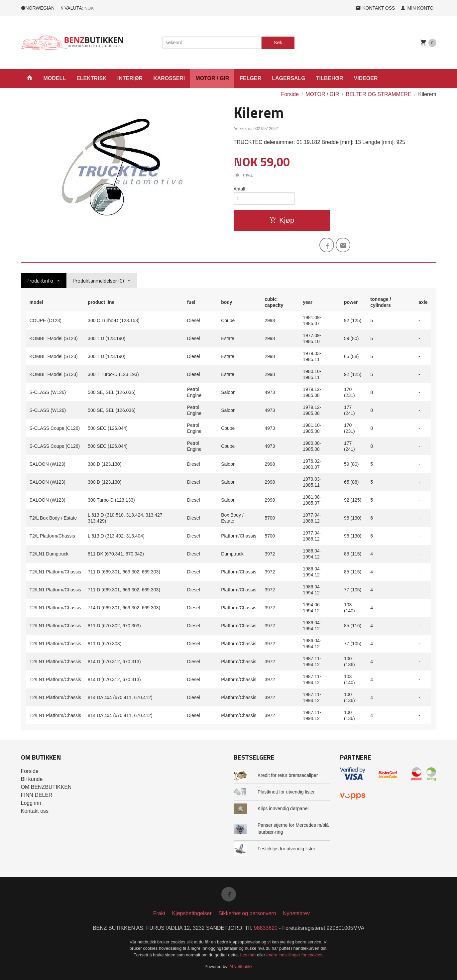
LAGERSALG (288, 78)
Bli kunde (32, 779)
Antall (239, 189)
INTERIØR (130, 78)
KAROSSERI (169, 78)
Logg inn (31, 803)
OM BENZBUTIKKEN (46, 787)
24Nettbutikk (241, 967)
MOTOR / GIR (212, 78)
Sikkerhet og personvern (247, 913)
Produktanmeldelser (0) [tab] (98, 281)
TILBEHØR (330, 78)
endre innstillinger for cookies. (295, 955)
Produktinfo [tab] (40, 281)
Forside (290, 94)
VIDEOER (366, 78)
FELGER (250, 78)
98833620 (266, 928)
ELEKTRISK (92, 78)
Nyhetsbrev (296, 913)
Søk (278, 43)
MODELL (55, 78)
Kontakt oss (35, 811)
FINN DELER (37, 795)
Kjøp (282, 220)
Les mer (249, 955)
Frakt (159, 913)
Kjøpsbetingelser (192, 913)
